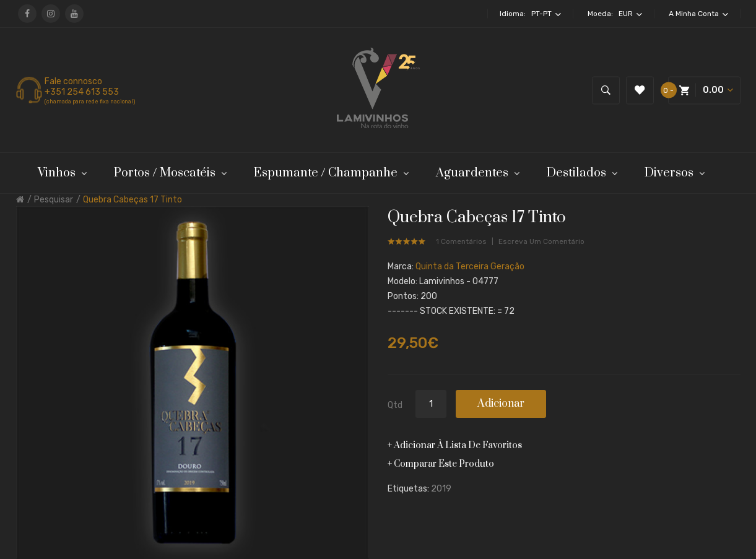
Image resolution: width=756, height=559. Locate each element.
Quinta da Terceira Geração (470, 266)
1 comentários (461, 241)
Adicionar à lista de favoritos (458, 445)
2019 (441, 489)
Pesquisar (54, 200)
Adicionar (501, 404)
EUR (630, 14)
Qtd (395, 405)
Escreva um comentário (541, 241)
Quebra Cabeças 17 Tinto (133, 200)
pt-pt (546, 14)
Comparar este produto (444, 464)
